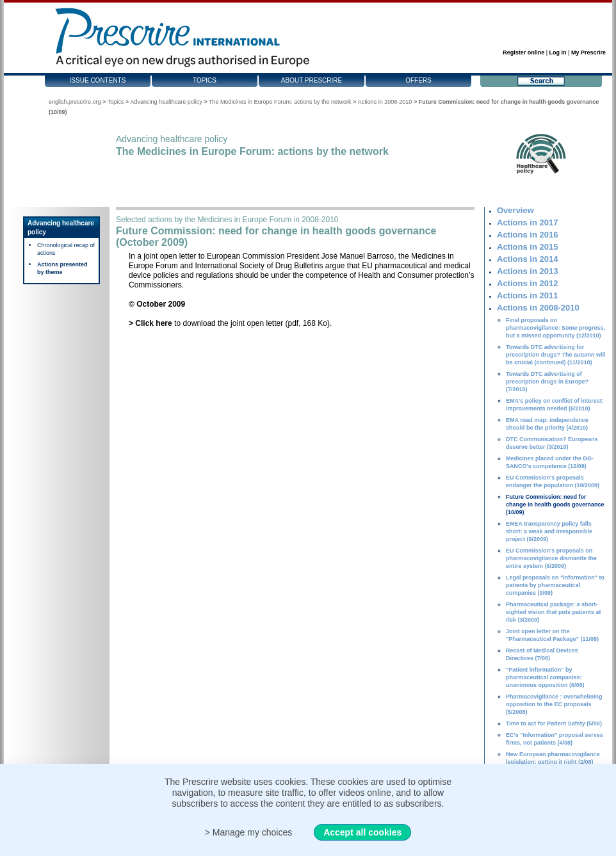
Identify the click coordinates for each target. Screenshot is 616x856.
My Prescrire (588, 52)
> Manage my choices (249, 832)
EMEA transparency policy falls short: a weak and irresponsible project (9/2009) (549, 531)
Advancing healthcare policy (166, 102)
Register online (523, 52)
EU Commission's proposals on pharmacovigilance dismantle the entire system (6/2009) (551, 558)
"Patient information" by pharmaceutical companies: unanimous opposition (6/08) (545, 677)
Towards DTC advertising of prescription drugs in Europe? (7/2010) (547, 382)
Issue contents (98, 80)
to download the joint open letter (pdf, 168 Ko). (230, 323)
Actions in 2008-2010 (385, 102)
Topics (205, 80)
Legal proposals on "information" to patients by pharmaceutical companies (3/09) (555, 585)
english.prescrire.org (75, 102)
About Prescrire (312, 80)
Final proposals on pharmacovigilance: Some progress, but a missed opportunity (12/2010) (555, 328)
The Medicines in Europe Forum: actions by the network (280, 102)
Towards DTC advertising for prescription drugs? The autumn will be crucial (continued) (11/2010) (556, 355)
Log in (558, 52)
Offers (418, 80)
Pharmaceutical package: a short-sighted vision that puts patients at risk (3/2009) (554, 612)
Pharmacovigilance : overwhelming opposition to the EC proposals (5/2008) (554, 704)
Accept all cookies (362, 832)
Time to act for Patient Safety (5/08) (554, 723)
